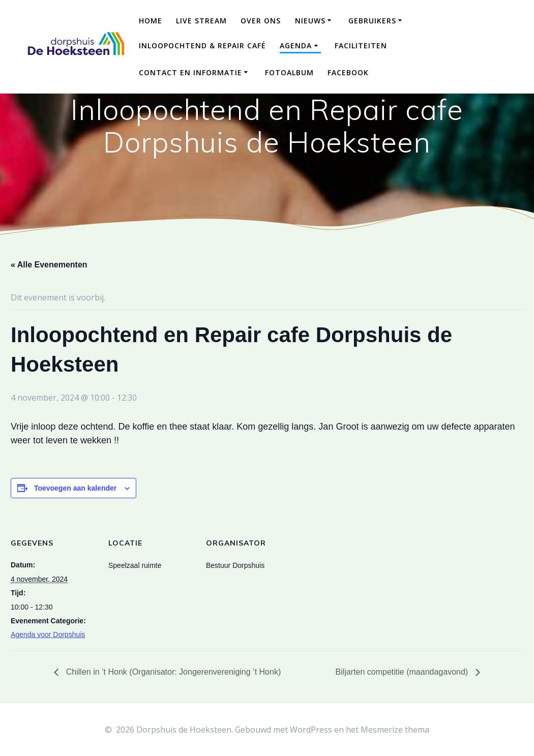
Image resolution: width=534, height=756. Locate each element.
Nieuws (310, 21)
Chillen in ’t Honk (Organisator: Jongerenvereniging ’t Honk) (172, 672)
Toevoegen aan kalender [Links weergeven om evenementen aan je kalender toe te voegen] (75, 488)
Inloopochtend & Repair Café (202, 46)
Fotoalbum (289, 72)
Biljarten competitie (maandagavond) (403, 672)
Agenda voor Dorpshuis (48, 634)
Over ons (261, 21)
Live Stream (201, 21)
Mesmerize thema (395, 730)
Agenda (296, 46)
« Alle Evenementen (49, 265)
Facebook (348, 72)
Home (151, 21)
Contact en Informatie (190, 72)
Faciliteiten (361, 46)
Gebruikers (372, 21)
